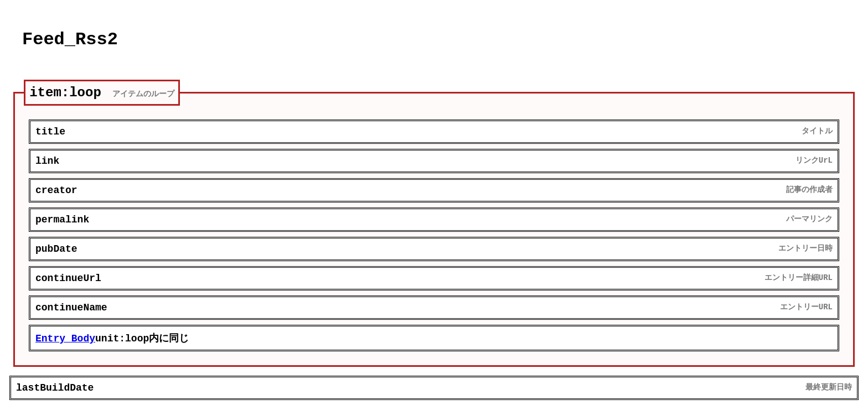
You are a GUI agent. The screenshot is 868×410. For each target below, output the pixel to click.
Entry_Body (65, 339)
